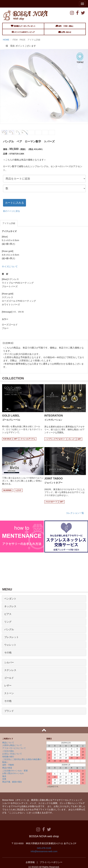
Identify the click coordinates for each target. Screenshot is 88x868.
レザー (8, 686)
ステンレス (10, 670)
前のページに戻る (11, 211)
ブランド (9, 711)
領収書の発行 (8, 757)
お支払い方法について (12, 754)
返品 (4, 776)
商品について (8, 743)
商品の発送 (7, 768)
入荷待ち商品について (12, 745)
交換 (4, 779)
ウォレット (10, 645)
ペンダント (10, 599)
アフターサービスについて (14, 748)
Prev (4, 129)
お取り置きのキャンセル (13, 773)
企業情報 (30, 862)
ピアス (8, 614)
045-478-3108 (44, 848)
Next (84, 129)
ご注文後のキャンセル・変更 (15, 771)
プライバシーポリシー (51, 862)
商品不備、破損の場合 (12, 782)
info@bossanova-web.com (44, 851)
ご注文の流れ (8, 751)
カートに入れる (14, 203)
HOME (6, 40)
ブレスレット (11, 637)
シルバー (9, 662)
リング (8, 622)
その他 (8, 653)
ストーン (9, 693)
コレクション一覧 (75, 513)
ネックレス (10, 606)
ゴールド (9, 678)
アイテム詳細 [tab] (9, 223)
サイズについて (10, 266)
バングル (9, 629)
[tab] (44, 599)
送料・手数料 (8, 765)
